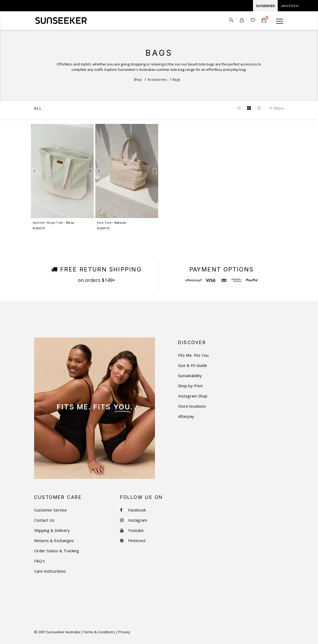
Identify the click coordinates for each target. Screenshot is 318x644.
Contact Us (44, 520)
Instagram (134, 520)
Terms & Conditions (99, 632)
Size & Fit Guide (193, 365)
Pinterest (133, 541)
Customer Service (50, 510)
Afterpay (186, 416)
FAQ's (39, 561)
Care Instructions (50, 571)
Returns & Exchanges (54, 541)
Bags (176, 80)
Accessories (157, 80)
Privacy (124, 632)
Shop (138, 80)
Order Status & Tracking (57, 551)
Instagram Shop (193, 396)
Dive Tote (111, 222)
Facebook (133, 510)
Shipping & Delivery (52, 530)
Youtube (132, 530)
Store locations (192, 406)
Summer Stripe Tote (53, 222)
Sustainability (190, 376)
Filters (277, 108)
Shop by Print (190, 386)
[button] (35, 171)
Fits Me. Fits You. (194, 355)
